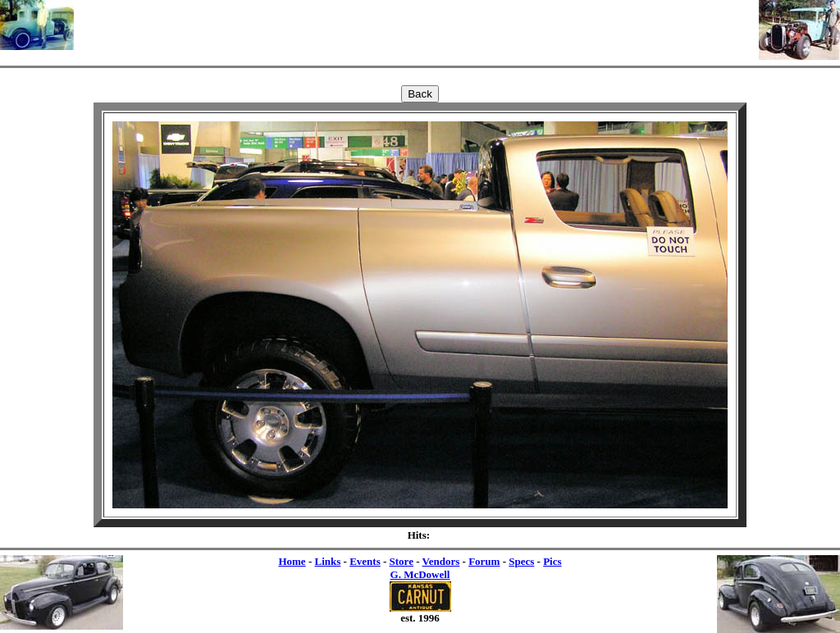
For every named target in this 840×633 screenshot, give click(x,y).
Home (292, 561)
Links (327, 561)
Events (365, 561)
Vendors (441, 561)
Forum (484, 561)
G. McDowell (420, 574)
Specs (521, 561)
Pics (552, 561)
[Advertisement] (417, 25)
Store (402, 561)
